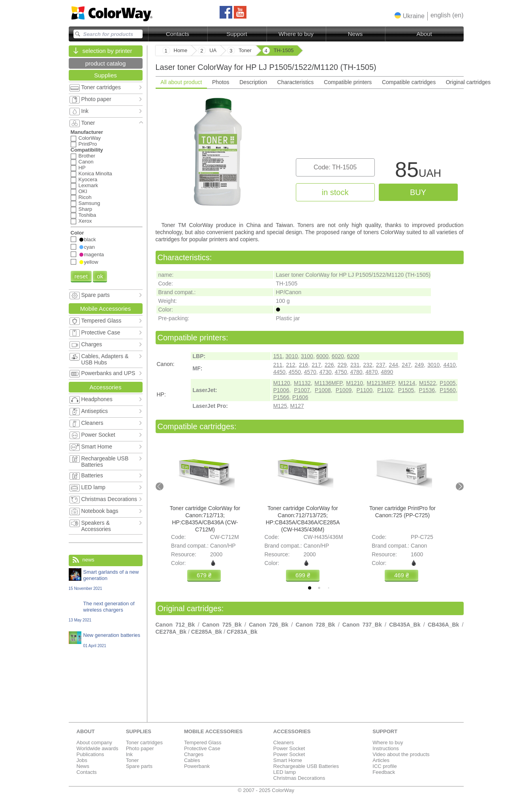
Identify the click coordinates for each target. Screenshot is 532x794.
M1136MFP (328, 383)
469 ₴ (401, 575)
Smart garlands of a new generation (106, 580)
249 (419, 365)
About (424, 34)
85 (418, 172)
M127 (297, 406)
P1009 (344, 390)
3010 (292, 356)
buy (418, 192)
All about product (181, 82)
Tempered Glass (203, 742)
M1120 (282, 383)
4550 (295, 372)
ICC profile (384, 766)
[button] (410, 16)
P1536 (427, 390)
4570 (310, 372)
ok (100, 276)
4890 (387, 372)
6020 (338, 356)
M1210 (354, 383)
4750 (341, 372)
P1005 (447, 383)
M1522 (428, 383)
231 (355, 365)
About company (94, 742)
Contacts (178, 34)
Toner (133, 760)
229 (342, 365)
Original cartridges (468, 82)
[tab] (310, 588)
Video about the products (401, 754)
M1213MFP (381, 383)
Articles (381, 760)
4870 (371, 372)
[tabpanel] (310, 154)
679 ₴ (204, 575)
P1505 (406, 390)
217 (316, 365)
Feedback (384, 772)
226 (329, 365)
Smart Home (288, 760)
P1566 (281, 397)
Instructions (385, 748)
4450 (279, 372)
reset (81, 276)
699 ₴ (302, 575)
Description (253, 82)
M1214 (407, 383)
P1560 (447, 390)
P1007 (302, 390)
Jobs (82, 760)
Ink (129, 754)
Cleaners (284, 742)
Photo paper (140, 748)
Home (181, 50)
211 (278, 365)
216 (304, 365)
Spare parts (139, 766)
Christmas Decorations (299, 778)
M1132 (302, 383)
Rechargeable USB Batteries (306, 766)
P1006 (281, 390)
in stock (335, 192)
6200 (353, 356)
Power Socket (289, 748)
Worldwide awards (98, 748)
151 (278, 356)
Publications (90, 754)
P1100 (364, 390)
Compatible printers (348, 82)
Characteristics (296, 82)
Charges (194, 754)
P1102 (385, 390)
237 (381, 365)
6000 (322, 356)
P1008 (323, 390)
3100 (307, 356)
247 (406, 365)
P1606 (300, 397)
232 (368, 365)
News (355, 34)
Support (237, 34)
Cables (192, 760)
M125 (280, 406)
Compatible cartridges (409, 82)
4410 (450, 365)
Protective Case (202, 748)
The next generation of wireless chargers (106, 611)
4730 (326, 372)
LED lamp (285, 772)
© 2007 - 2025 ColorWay (266, 790)
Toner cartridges (144, 742)
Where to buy (296, 34)
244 (394, 365)
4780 (356, 372)
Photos (221, 82)
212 (290, 365)
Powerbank (197, 766)
